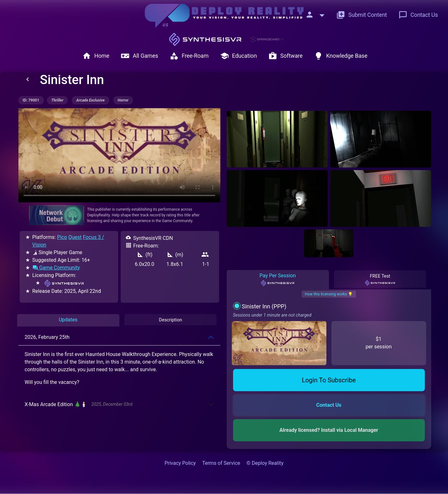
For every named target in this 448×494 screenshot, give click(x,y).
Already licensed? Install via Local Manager (329, 430)
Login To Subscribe (329, 380)
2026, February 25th (47, 337)
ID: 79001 (31, 100)
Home (96, 56)
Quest (75, 237)
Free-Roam (189, 56)
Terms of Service (221, 463)
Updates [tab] (68, 320)
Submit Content (362, 15)
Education (238, 56)
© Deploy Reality (265, 463)
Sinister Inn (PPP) (264, 306)
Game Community (56, 268)
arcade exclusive (90, 100)
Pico (62, 237)
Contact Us (418, 15)
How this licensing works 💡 (329, 294)
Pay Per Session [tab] (278, 280)
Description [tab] (170, 320)
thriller (57, 100)
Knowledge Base (341, 56)
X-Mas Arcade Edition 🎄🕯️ (79, 404)
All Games (139, 56)
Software (285, 56)
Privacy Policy (180, 463)
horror (123, 100)
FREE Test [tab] (380, 280)
